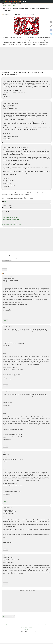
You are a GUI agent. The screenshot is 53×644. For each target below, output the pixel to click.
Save (4, 202)
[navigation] (51, 22)
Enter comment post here (7, 260)
